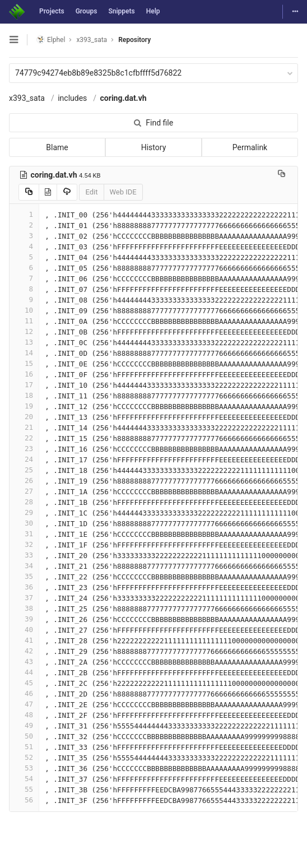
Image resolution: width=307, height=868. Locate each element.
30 (24, 523)
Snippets (121, 11)
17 (24, 385)
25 (24, 470)
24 (24, 459)
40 (24, 630)
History (154, 147)
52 (24, 757)
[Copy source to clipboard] (29, 192)
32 (24, 544)
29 (24, 512)
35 (24, 576)
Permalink (250, 147)
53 (24, 768)
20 (24, 417)
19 (24, 406)
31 (24, 534)
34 (24, 566)
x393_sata (27, 98)
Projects (52, 11)
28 (24, 502)
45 (24, 683)
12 (24, 331)
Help (153, 11)
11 (24, 321)
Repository (134, 40)
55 (24, 789)
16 (24, 374)
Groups (87, 11)
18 (24, 395)
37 (24, 598)
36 (24, 587)
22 (24, 438)
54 (24, 779)
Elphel (51, 40)
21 (24, 427)
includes (72, 98)
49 (24, 725)
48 (24, 715)
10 (24, 310)
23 (24, 449)
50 (24, 736)
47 (24, 704)
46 (24, 693)
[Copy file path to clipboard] (282, 175)
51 (24, 747)
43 (24, 662)
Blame (57, 147)
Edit (91, 192)
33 (24, 555)
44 (24, 672)
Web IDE (123, 192)
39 (24, 619)
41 (24, 640)
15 (24, 363)
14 (24, 353)
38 (24, 608)
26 (24, 481)
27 (24, 491)
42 (24, 651)
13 (24, 342)
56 (24, 800)
